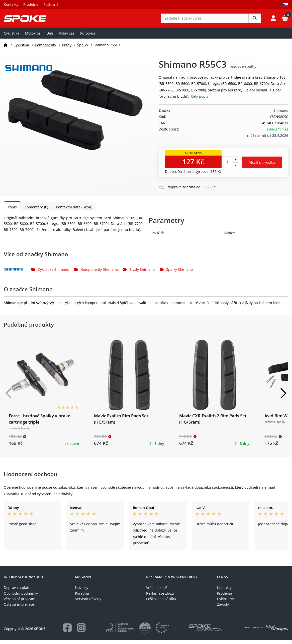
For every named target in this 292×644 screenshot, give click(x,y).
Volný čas (67, 37)
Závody (223, 608)
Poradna (82, 597)
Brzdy (67, 48)
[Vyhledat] (255, 20)
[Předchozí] (9, 397)
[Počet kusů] (227, 166)
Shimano (281, 114)
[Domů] (6, 48)
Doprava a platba (18, 591)
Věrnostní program (20, 603)
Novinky (82, 591)
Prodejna (31, 4)
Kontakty (11, 4)
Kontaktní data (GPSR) (74, 211)
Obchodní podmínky (21, 597)
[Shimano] (18, 273)
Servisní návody (88, 603)
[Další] (283, 397)
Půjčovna (88, 37)
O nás (222, 581)
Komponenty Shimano (96, 273)
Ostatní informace (19, 608)
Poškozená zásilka (161, 603)
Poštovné (51, 4)
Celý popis (200, 100)
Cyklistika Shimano (50, 273)
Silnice (229, 236)
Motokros (33, 37)
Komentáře (36, 211)
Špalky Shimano (176, 273)
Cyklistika (12, 37)
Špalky (83, 48)
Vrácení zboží (157, 591)
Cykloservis (226, 603)
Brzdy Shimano (139, 273)
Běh (50, 37)
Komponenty (45, 48)
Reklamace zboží (160, 597)
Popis (12, 211)
